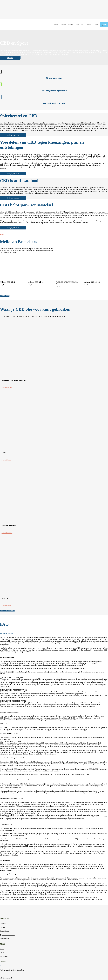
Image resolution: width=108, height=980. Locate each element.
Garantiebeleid (4, 931)
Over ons (3, 923)
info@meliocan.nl (6, 978)
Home (2, 949)
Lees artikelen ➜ (7, 388)
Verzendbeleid (4, 939)
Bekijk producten (14, 135)
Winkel (2, 953)
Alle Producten (5, 296)
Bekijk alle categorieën (7, 611)
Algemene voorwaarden (7, 935)
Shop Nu (11, 58)
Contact (2, 927)
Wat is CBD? (4, 957)
